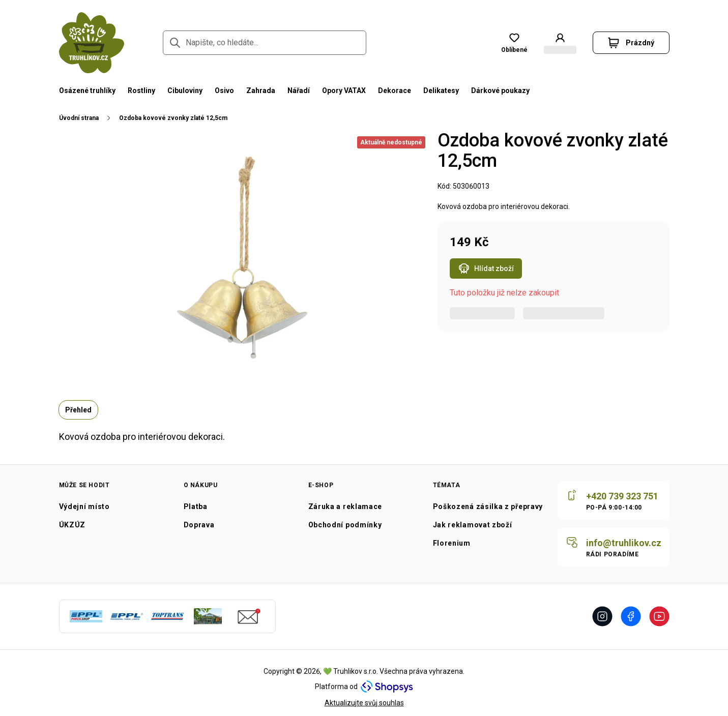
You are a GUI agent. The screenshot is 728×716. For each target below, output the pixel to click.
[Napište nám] (614, 547)
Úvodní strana (79, 118)
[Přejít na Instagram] (602, 616)
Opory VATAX (344, 91)
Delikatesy (441, 91)
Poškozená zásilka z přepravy (488, 506)
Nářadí (299, 91)
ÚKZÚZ (72, 525)
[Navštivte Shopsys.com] (387, 687)
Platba (196, 506)
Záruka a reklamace (345, 506)
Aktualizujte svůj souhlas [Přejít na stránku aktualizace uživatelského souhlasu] (364, 703)
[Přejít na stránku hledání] (175, 43)
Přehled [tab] (78, 410)
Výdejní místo (84, 506)
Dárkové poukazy (500, 91)
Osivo (224, 91)
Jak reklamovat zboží (473, 525)
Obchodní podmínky (345, 525)
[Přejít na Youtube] (659, 616)
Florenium (452, 543)
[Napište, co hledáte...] (265, 43)
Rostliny (141, 91)
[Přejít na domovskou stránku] (92, 43)
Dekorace (395, 91)
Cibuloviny (185, 91)
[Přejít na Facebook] (631, 616)
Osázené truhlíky (87, 91)
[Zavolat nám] (614, 500)
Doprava (199, 525)
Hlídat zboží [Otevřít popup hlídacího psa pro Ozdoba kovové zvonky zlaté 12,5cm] (486, 270)
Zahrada (261, 91)
